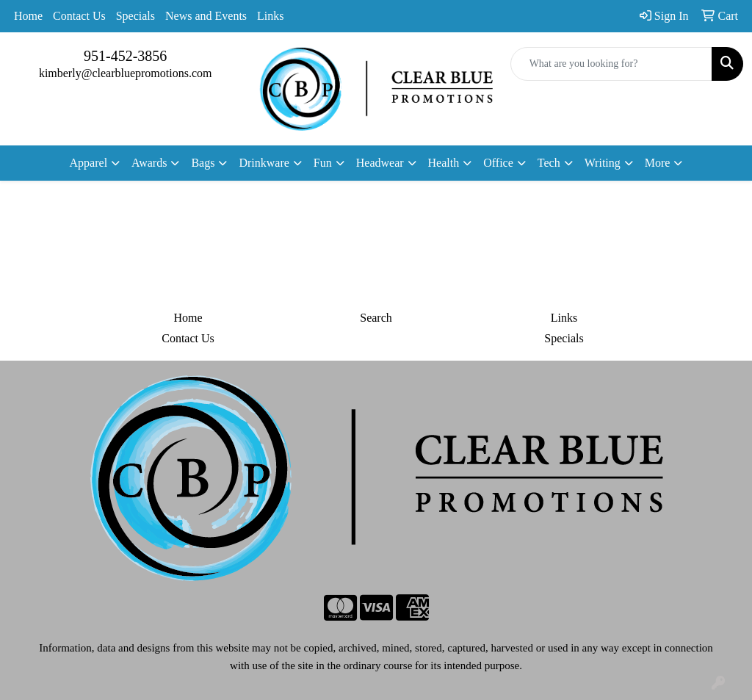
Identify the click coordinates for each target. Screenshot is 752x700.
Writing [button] (603, 163)
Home (28, 16)
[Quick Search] (611, 64)
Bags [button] (203, 163)
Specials (135, 16)
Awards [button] (149, 163)
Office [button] (498, 163)
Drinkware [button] (264, 163)
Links (270, 16)
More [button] (658, 163)
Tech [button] (549, 163)
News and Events (206, 16)
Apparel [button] (89, 163)
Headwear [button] (380, 163)
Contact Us (79, 16)
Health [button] (444, 163)
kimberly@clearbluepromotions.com (126, 73)
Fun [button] (323, 163)
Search (376, 318)
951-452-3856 (125, 56)
